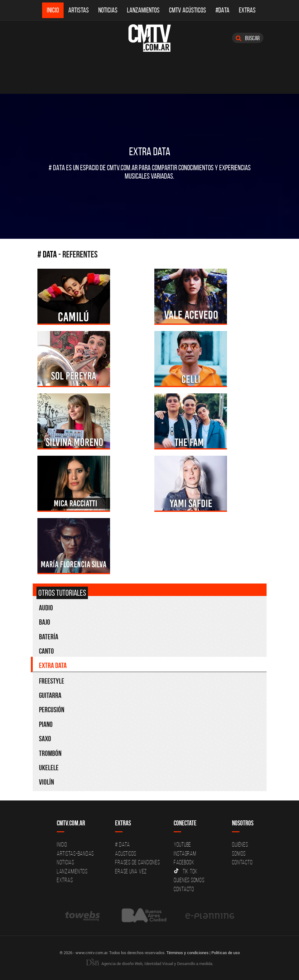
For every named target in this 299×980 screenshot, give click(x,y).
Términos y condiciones (188, 953)
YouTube (182, 844)
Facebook (184, 862)
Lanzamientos (143, 10)
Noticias (108, 10)
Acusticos (126, 853)
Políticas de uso (226, 953)
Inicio (53, 10)
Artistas (79, 10)
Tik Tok (186, 871)
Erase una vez (131, 871)
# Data (47, 254)
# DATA (123, 844)
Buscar (248, 38)
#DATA (222, 10)
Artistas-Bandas (75, 853)
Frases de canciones (137, 862)
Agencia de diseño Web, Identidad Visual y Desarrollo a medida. (150, 963)
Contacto (184, 889)
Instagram (185, 853)
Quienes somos (189, 880)
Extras (247, 10)
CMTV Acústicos (188, 10)
